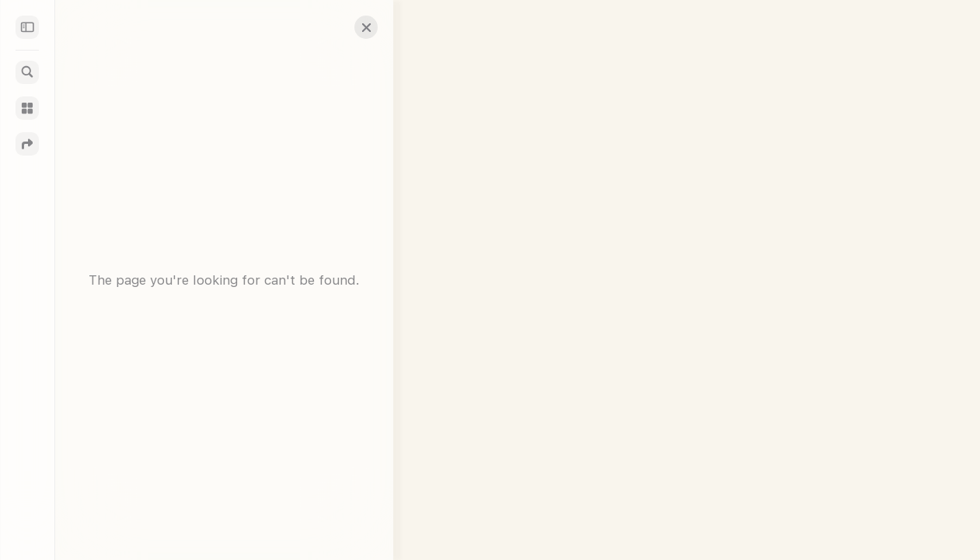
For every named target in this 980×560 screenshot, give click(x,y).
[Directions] (27, 144)
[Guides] (27, 108)
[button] (354, 27)
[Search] (27, 72)
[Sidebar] (27, 27)
